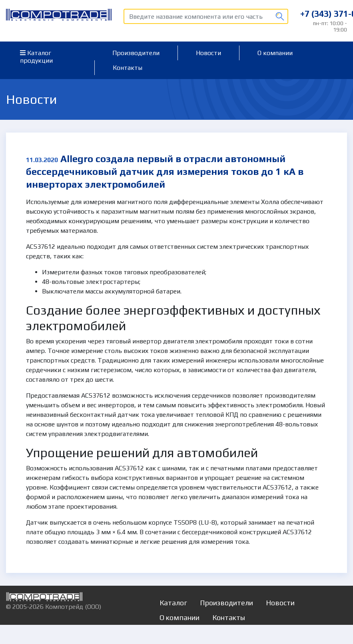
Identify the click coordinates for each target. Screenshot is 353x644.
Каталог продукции (36, 57)
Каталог (173, 603)
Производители (136, 53)
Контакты (128, 68)
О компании (275, 53)
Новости (208, 53)
